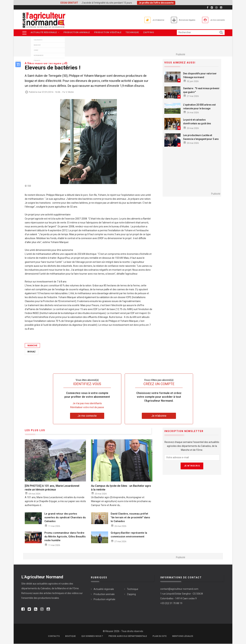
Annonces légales (179, 20)
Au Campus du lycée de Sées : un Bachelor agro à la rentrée (121, 488)
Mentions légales (183, 636)
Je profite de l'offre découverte (156, 3)
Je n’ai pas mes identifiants (87, 404)
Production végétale (110, 33)
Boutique (70, 636)
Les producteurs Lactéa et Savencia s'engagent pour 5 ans (201, 137)
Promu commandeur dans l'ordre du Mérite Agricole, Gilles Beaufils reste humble (65, 537)
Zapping (152, 33)
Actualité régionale (45, 33)
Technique (135, 33)
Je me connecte (215, 20)
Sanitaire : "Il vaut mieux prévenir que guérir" (201, 90)
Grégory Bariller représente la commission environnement (129, 535)
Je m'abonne (146, 20)
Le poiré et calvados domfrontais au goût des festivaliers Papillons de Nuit (199, 124)
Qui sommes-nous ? (92, 636)
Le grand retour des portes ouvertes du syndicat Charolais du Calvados (65, 518)
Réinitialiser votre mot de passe (87, 407)
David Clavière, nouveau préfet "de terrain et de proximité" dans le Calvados (130, 518)
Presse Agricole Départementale (128, 636)
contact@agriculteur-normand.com (179, 589)
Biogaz (32, 352)
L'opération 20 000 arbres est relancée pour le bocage (199, 107)
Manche (32, 346)
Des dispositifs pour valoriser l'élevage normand (200, 76)
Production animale (78, 33)
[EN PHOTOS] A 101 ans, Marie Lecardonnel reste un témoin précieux (52, 488)
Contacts (54, 636)
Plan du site (160, 636)
